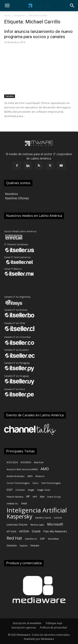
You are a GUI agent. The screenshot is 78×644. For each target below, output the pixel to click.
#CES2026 (26, 462)
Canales (10, 96)
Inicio (7, 15)
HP (28, 496)
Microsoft (55, 524)
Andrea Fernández (16, 476)
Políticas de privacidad (53, 628)
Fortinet (20, 490)
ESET (10, 490)
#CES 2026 (12, 462)
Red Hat (14, 538)
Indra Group (54, 497)
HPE (35, 497)
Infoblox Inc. (13, 504)
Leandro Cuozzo (43, 518)
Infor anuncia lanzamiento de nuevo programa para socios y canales (38, 34)
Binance (40, 476)
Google (31, 490)
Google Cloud (43, 490)
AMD (45, 469)
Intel (24, 503)
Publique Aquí (54, 623)
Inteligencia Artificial (37, 510)
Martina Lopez (37, 525)
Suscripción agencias (24, 628)
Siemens (12, 546)
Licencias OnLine (17, 524)
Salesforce (31, 539)
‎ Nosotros (11, 194)
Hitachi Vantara (15, 497)
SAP (42, 539)
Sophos (24, 546)
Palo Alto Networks (55, 531)
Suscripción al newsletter (27, 623)
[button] (7, 6)
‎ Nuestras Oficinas (17, 198)
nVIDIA (24, 531)
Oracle (36, 531)
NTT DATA (11, 532)
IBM (42, 497)
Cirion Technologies (18, 483)
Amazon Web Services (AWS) (22, 469)
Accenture (39, 462)
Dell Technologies (51, 483)
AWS (30, 476)
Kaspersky (19, 517)
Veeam (35, 545)
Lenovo (58, 518)
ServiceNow (53, 539)
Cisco (35, 483)
